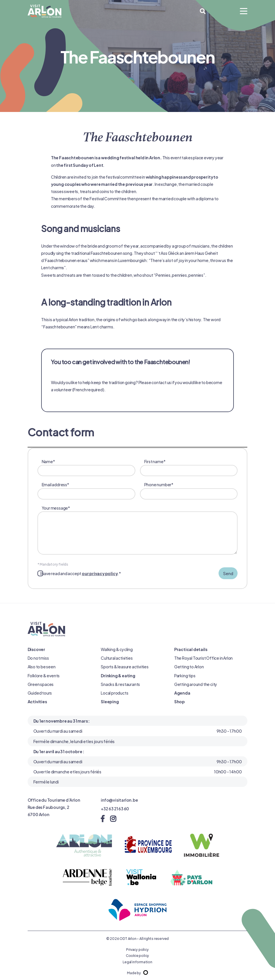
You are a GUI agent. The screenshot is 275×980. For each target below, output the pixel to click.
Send (228, 573)
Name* (89, 467)
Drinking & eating (118, 675)
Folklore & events (44, 675)
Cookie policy (137, 955)
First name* (191, 467)
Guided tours (40, 693)
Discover (36, 649)
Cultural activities (117, 658)
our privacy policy (100, 573)
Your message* (140, 530)
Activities (37, 701)
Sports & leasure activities (125, 666)
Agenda (182, 693)
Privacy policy (137, 949)
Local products (114, 693)
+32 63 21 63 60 (115, 808)
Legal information (137, 962)
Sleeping (110, 701)
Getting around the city (196, 684)
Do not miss (38, 658)
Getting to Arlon (189, 666)
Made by (137, 972)
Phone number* (191, 490)
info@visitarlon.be (119, 800)
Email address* (89, 490)
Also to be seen (42, 666)
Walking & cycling (117, 649)
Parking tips (185, 675)
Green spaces (41, 684)
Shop (180, 701)
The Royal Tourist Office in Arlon (203, 658)
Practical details (191, 649)
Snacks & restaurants (120, 684)
